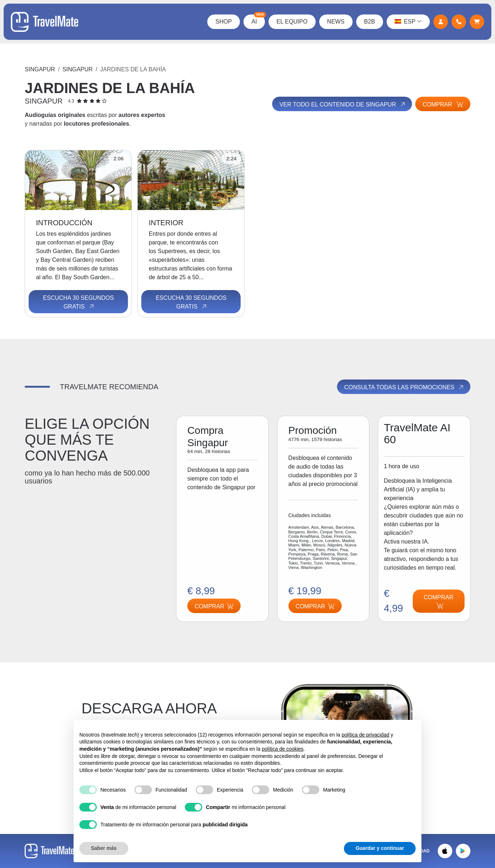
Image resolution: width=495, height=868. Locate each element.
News (336, 22)
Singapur (40, 69)
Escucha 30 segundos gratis (79, 302)
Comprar (443, 104)
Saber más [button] (104, 848)
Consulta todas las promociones (404, 387)
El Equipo (292, 22)
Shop (223, 22)
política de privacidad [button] (366, 735)
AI (258, 20)
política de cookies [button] (282, 749)
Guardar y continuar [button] (380, 848)
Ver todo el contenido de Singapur (342, 104)
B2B (369, 22)
